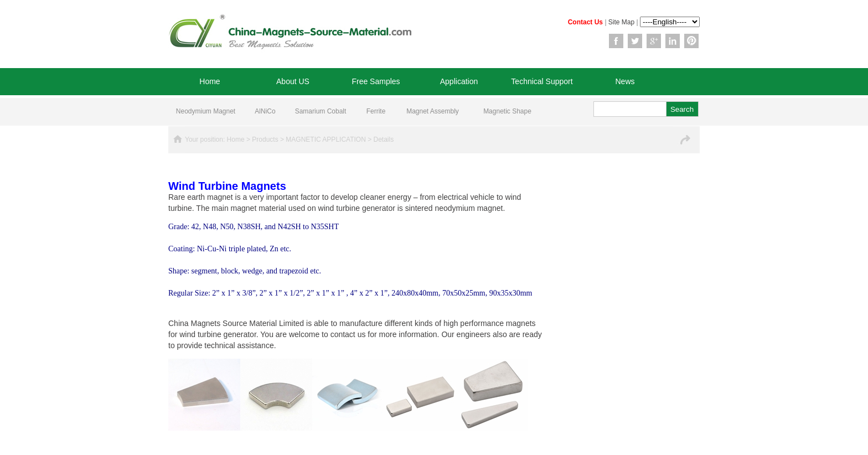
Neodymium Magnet (206, 111)
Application (459, 81)
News (625, 81)
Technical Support (542, 81)
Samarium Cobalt (321, 111)
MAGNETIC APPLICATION (325, 139)
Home (210, 81)
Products (265, 139)
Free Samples (376, 81)
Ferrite (376, 111)
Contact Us (585, 22)
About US (293, 81)
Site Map (621, 22)
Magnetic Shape (507, 111)
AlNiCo (265, 111)
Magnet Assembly (433, 111)
